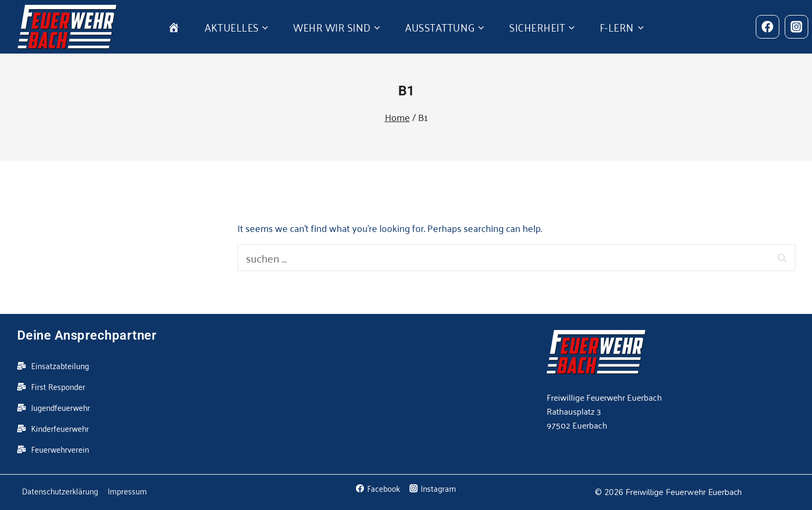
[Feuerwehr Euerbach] (67, 27)
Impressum (127, 491)
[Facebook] (767, 27)
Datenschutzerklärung (60, 491)
